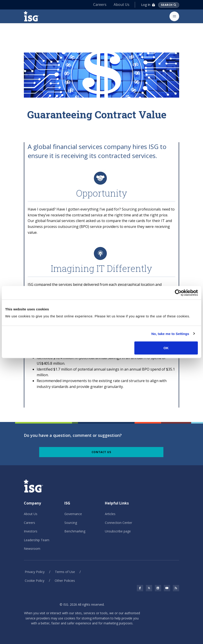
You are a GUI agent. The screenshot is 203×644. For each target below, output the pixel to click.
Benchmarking (75, 531)
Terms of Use (65, 572)
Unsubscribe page (118, 531)
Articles (110, 514)
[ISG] (36, 16)
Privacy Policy (35, 572)
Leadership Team (37, 540)
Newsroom (32, 549)
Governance (73, 514)
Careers (100, 5)
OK (166, 348)
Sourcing (71, 523)
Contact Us (101, 452)
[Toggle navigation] (174, 16)
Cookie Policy (35, 581)
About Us (122, 5)
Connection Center (118, 523)
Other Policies (65, 581)
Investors (31, 531)
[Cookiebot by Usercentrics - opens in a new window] (178, 293)
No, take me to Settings (170, 333)
